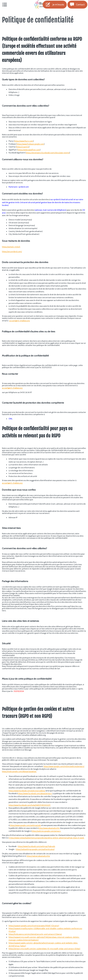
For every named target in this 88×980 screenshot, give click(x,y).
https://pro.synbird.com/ (12, 252)
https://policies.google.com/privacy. (46, 831)
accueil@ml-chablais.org (19, 321)
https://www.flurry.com (24, 141)
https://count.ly (23, 147)
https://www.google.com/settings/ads (25, 825)
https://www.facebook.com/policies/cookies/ (27, 791)
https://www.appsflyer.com (29, 150)
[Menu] (5, 5)
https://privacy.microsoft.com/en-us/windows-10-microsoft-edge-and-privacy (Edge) (44, 949)
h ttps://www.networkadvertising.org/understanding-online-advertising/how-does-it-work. (47, 838)
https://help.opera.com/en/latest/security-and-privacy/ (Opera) (35, 934)
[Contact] (77, 5)
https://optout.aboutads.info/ (38, 856)
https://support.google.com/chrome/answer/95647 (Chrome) (34, 926)
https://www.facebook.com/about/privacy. (35, 793)
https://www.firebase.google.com (30, 144)
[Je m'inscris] (55, 5)
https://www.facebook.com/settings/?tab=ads (36, 846)
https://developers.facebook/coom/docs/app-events (48, 153)
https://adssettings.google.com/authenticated (35, 849)
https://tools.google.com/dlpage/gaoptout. (19, 771)
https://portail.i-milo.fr (11, 247)
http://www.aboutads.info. (49, 828)
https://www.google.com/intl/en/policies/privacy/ (64, 766)
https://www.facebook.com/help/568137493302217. (30, 805)
